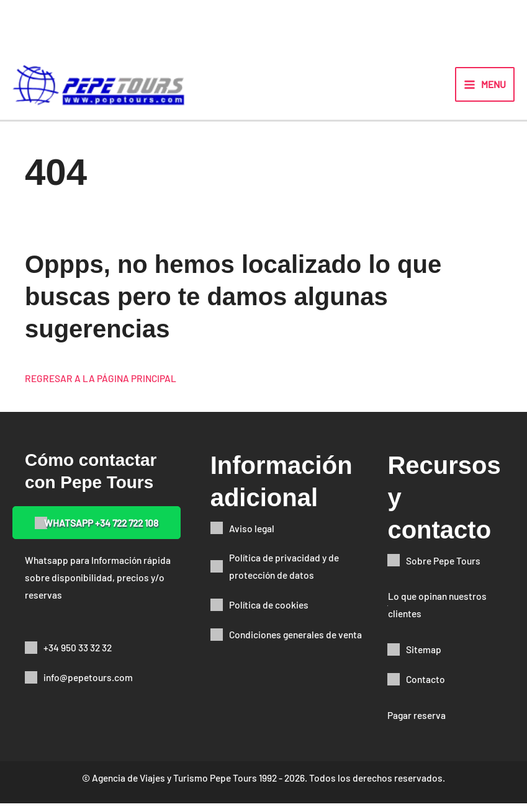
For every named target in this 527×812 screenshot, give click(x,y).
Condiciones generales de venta (295, 643)
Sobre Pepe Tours (443, 569)
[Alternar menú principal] (485, 89)
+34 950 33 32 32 (78, 656)
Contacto (426, 688)
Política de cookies (269, 613)
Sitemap (424, 658)
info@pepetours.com (88, 686)
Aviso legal (252, 536)
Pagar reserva (417, 724)
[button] (97, 531)
